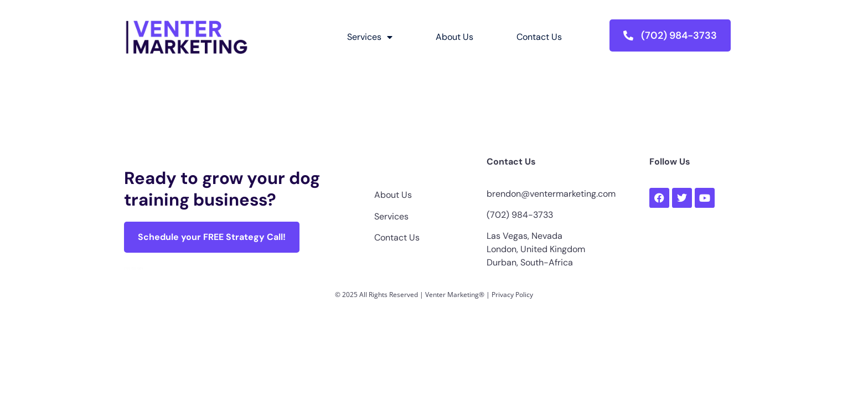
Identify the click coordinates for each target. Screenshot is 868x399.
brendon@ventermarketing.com (551, 194)
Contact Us (539, 37)
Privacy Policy (512, 295)
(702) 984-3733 (520, 215)
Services (370, 37)
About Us (454, 37)
